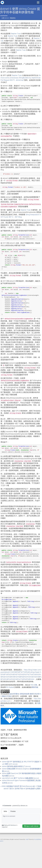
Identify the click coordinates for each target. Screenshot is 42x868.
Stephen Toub (16, 34)
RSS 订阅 (34, 685)
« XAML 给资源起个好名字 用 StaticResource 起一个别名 (21, 786)
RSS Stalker (10, 687)
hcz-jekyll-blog (38, 839)
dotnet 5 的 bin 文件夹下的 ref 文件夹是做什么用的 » (23, 789)
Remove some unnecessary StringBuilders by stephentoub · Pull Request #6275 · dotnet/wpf (21, 78)
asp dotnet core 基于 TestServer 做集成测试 (18, 778)
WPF (11, 764)
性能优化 (13, 18)
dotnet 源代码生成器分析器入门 (14, 766)
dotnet (7, 18)
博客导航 (35, 687)
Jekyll (27, 839)
